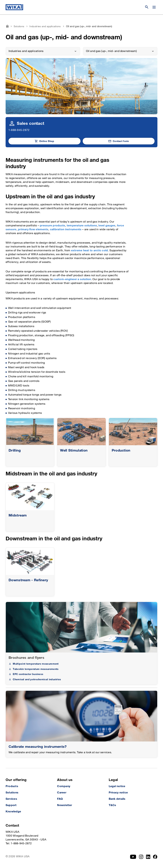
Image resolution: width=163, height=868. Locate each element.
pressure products (53, 226)
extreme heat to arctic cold (89, 251)
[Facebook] (155, 857)
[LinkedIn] (148, 857)
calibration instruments (66, 229)
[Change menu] (154, 7)
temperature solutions (82, 226)
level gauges (107, 226)
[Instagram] (141, 857)
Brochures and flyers (26, 658)
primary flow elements (33, 229)
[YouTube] (133, 857)
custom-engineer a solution (72, 279)
